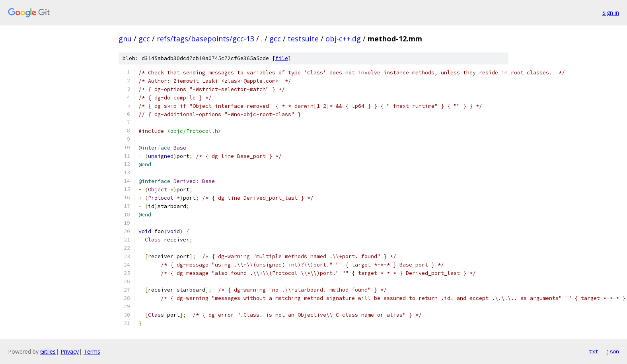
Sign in (611, 13)
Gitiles (48, 351)
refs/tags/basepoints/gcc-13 (205, 39)
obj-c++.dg (343, 39)
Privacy (70, 351)
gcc (144, 39)
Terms (92, 351)
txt (594, 351)
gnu (125, 39)
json (613, 351)
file (282, 58)
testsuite (303, 39)
